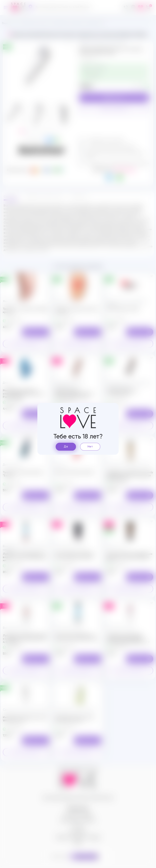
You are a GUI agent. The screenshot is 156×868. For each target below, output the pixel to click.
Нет (90, 447)
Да (66, 447)
